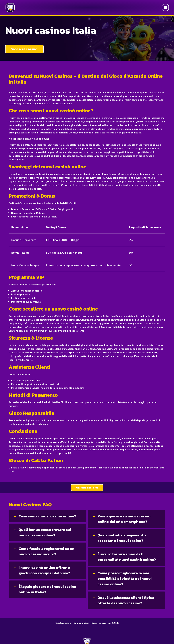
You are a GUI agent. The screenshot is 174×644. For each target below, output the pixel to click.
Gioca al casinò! (24, 49)
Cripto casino (63, 623)
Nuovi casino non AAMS (105, 623)
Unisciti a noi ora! (87, 488)
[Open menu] (165, 7)
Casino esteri (81, 623)
